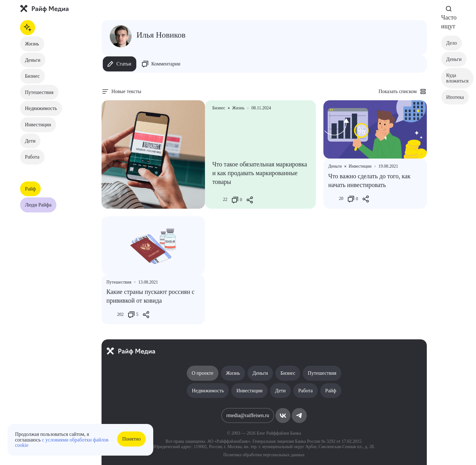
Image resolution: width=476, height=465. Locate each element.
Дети (30, 141)
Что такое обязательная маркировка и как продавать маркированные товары (260, 173)
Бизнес (32, 76)
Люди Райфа (38, 205)
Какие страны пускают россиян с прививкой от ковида (151, 296)
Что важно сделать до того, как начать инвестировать (370, 180)
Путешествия (39, 92)
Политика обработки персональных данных (264, 455)
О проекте (203, 373)
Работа (32, 157)
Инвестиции (38, 125)
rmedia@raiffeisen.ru (248, 415)
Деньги (33, 60)
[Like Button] (217, 200)
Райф (31, 189)
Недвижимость (41, 108)
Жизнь (32, 44)
